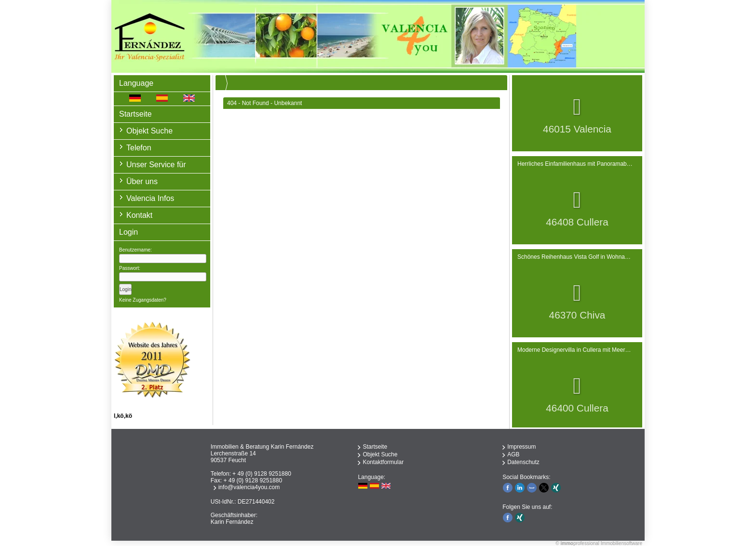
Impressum (521, 447)
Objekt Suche (149, 131)
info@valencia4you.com (249, 487)
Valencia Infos (150, 198)
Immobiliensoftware (621, 543)
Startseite (135, 114)
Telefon (139, 148)
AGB (513, 454)
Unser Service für (156, 165)
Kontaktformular (383, 462)
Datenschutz (523, 462)
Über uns (142, 181)
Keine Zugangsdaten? (143, 300)
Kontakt (139, 215)
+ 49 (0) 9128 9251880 (262, 474)
